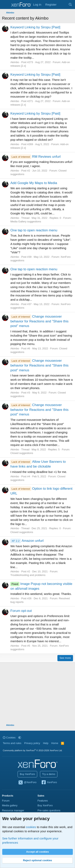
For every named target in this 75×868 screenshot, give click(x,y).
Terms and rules (12, 743)
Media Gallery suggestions (26, 221)
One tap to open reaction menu (34, 230)
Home (55, 743)
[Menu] (5, 5)
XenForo (49, 783)
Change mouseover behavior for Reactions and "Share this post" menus (39, 321)
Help (46, 743)
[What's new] (62, 4)
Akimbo (15, 62)
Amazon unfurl (27, 541)
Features (43, 801)
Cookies (9, 738)
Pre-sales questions (49, 810)
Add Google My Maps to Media (34, 183)
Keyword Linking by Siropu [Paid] (35, 27)
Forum (6, 801)
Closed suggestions (22, 453)
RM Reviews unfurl (35, 157)
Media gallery (10, 805)
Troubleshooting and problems (28, 575)
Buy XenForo (27, 774)
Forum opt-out (21, 611)
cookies (31, 827)
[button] (20, 738)
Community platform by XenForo (33, 750)
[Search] (70, 4)
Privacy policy (32, 743)
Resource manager (13, 810)
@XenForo (27, 783)
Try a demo (49, 774)
